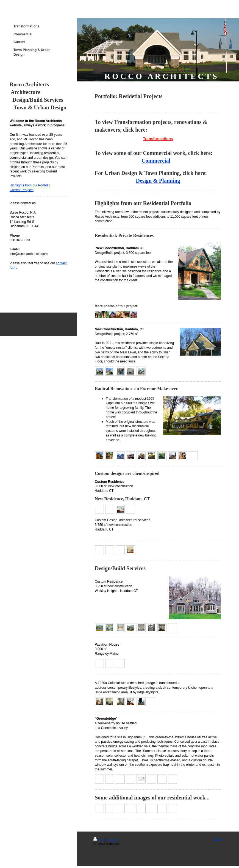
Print (99, 840)
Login (219, 839)
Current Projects (22, 190)
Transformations (158, 139)
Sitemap (113, 840)
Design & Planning (158, 181)
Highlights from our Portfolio (30, 185)
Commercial (156, 161)
